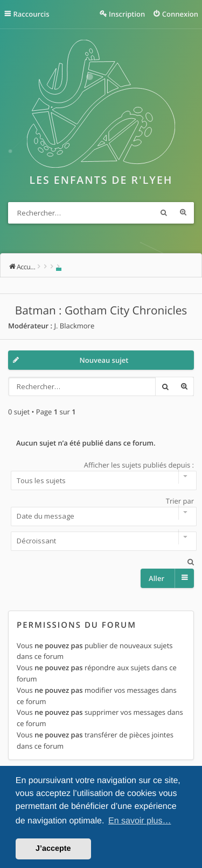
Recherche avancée (183, 213)
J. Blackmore (74, 326)
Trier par (101, 511)
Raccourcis (32, 14)
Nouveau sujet (104, 360)
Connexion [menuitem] (180, 14)
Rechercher (164, 213)
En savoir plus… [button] (140, 821)
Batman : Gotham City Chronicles (101, 311)
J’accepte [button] (53, 849)
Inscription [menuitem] (127, 14)
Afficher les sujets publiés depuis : (101, 475)
